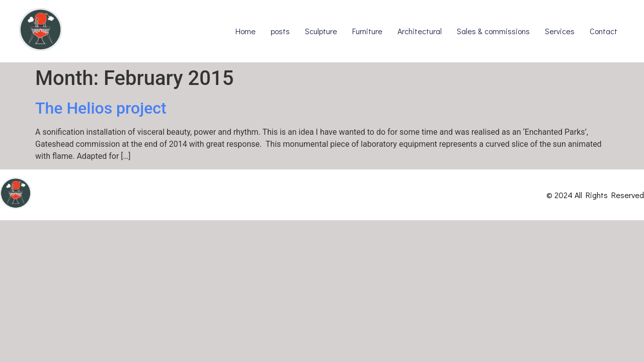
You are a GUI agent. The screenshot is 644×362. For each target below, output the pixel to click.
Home (246, 31)
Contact (603, 31)
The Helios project (101, 108)
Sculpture (321, 31)
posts (280, 31)
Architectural (420, 31)
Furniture (367, 31)
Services (560, 31)
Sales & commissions (493, 31)
